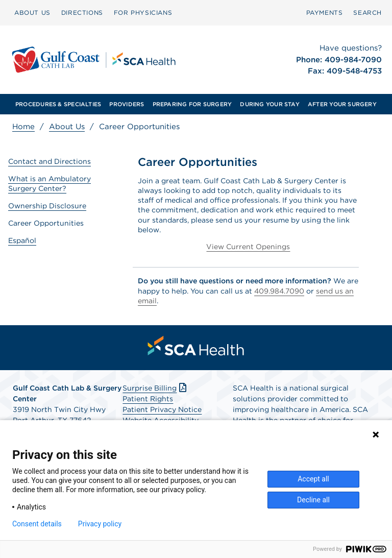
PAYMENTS (325, 13)
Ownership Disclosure (47, 206)
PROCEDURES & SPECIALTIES (58, 104)
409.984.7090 (279, 291)
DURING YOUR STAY (270, 104)
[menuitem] (32, 13)
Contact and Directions (50, 161)
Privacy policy (100, 524)
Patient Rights (148, 399)
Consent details (37, 524)
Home (23, 127)
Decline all (313, 500)
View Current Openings (248, 247)
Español (22, 240)
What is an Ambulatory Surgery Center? (50, 183)
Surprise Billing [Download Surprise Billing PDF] (155, 388)
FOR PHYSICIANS (143, 13)
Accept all (313, 479)
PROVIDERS (127, 104)
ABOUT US (32, 13)
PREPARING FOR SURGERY (192, 104)
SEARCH (367, 13)
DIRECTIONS (82, 13)
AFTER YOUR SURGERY (342, 104)
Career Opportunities (46, 223)
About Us (67, 127)
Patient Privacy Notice (162, 409)
